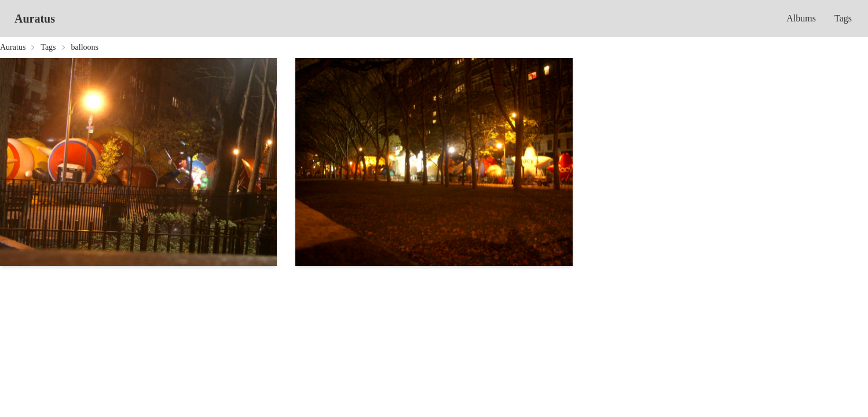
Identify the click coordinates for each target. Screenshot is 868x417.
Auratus (35, 19)
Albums (801, 18)
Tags (843, 18)
